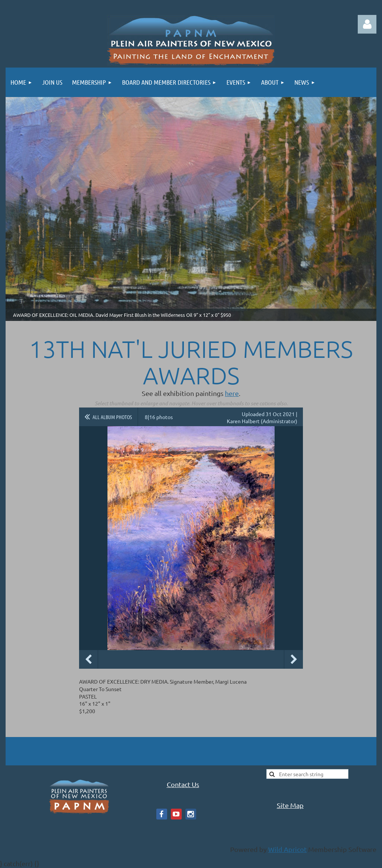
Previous (88, 659)
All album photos (112, 417)
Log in (367, 24)
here (232, 393)
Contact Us (183, 784)
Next (294, 659)
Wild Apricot (287, 849)
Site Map (290, 805)
